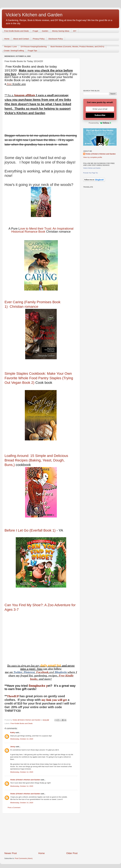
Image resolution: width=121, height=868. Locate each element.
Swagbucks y (38, 686)
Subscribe (100, 115)
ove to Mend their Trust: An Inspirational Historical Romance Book (42, 230)
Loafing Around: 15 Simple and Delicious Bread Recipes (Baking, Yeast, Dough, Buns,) (36, 460)
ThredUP (13, 696)
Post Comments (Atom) (24, 858)
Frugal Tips (32, 51)
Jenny (13, 747)
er (21, 672)
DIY (75, 31)
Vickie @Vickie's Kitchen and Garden (25, 780)
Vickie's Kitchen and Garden (34, 15)
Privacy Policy (39, 39)
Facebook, (43, 672)
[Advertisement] (41, 833)
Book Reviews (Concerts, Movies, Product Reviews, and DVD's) (77, 47)
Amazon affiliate (24, 95)
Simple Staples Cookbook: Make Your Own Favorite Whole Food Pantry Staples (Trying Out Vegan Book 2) (39, 378)
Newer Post (11, 853)
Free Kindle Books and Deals (17, 31)
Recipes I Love (11, 47)
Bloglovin (61, 672)
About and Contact (21, 39)
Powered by (100, 123)
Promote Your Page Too (90, 173)
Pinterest (29, 672)
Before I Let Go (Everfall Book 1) (31, 530)
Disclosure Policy (56, 39)
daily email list (51, 665)
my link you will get (54, 700)
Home (7, 39)
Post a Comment (14, 808)
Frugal (35, 31)
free (9, 84)
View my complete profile (93, 157)
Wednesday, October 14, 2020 (22, 739)
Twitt (17, 672)
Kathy (13, 733)
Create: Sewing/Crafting (14, 51)
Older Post (72, 853)
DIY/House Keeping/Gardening (34, 47)
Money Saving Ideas (61, 31)
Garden (45, 31)
